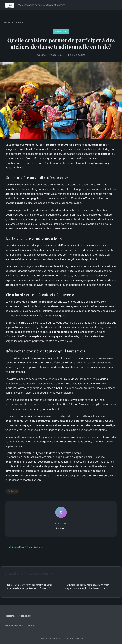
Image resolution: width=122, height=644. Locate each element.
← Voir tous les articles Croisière (24, 547)
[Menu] (114, 5)
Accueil (7, 22)
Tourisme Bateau (18, 616)
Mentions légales (14, 626)
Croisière (18, 22)
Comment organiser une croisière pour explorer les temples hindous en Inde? (87, 586)
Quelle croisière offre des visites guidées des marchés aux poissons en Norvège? (30, 586)
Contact (30, 626)
